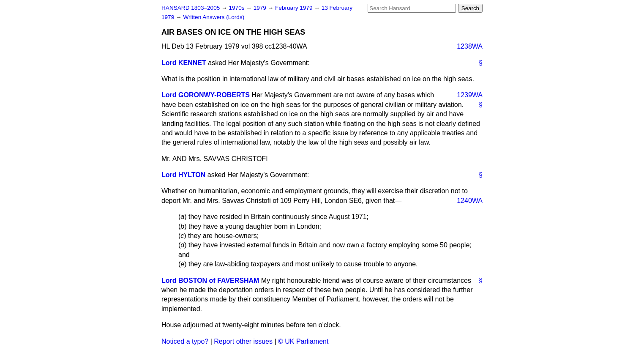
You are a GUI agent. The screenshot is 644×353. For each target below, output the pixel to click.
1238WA (470, 46)
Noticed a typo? (185, 341)
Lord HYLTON (183, 175)
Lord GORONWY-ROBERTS (206, 95)
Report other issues (243, 341)
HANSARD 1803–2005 (191, 8)
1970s (237, 8)
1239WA (470, 95)
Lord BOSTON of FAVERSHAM (210, 280)
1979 (261, 8)
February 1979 (295, 8)
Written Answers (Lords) (214, 17)
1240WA (470, 201)
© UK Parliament (303, 341)
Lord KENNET (184, 63)
